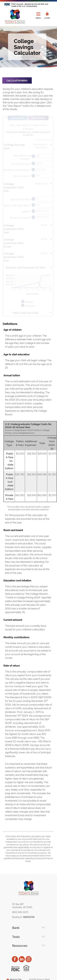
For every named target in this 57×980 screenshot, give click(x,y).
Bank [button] (16, 927)
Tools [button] (16, 937)
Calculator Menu (17, 80)
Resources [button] (20, 945)
